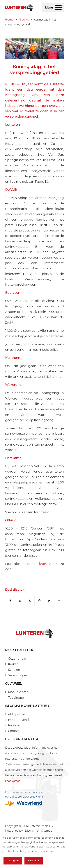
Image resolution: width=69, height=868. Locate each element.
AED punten (17, 714)
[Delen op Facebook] (10, 601)
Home (9, 20)
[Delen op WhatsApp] (30, 601)
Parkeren (15, 725)
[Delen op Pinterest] (39, 601)
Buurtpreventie (19, 720)
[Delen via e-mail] (59, 601)
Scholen (14, 670)
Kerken (13, 664)
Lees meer (34, 861)
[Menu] (58, 7)
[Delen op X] (20, 601)
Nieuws (24, 20)
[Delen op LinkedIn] (49, 601)
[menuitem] (58, 7)
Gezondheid (17, 659)
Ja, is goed (13, 861)
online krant (37, 564)
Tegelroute (16, 698)
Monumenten (18, 692)
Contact (14, 731)
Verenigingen (18, 675)
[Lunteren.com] (19, 7)
